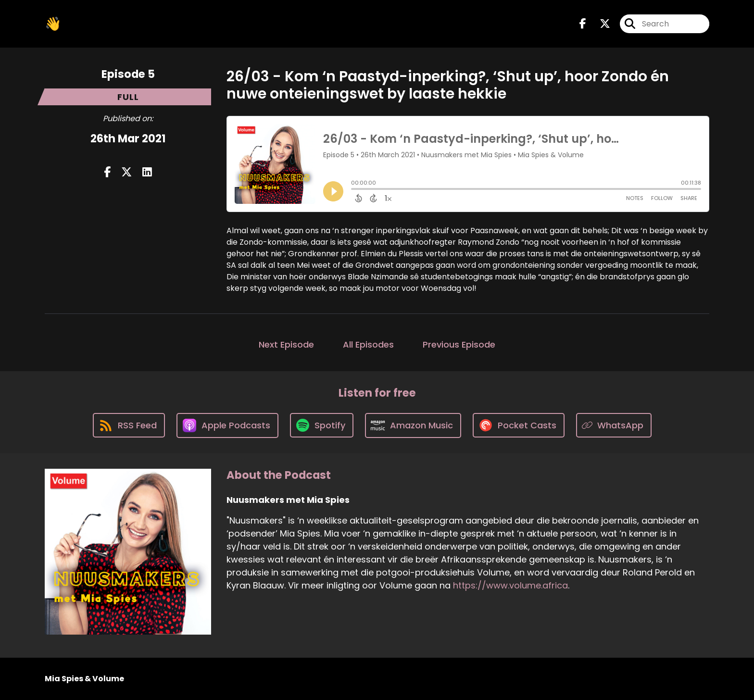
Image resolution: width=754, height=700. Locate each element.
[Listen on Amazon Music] (413, 425)
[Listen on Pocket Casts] (519, 425)
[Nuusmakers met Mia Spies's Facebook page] (583, 24)
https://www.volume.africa (510, 585)
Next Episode (286, 344)
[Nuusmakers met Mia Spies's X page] (599, 24)
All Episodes (368, 344)
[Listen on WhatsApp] (614, 425)
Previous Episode (459, 344)
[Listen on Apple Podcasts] (227, 425)
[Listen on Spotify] (322, 425)
